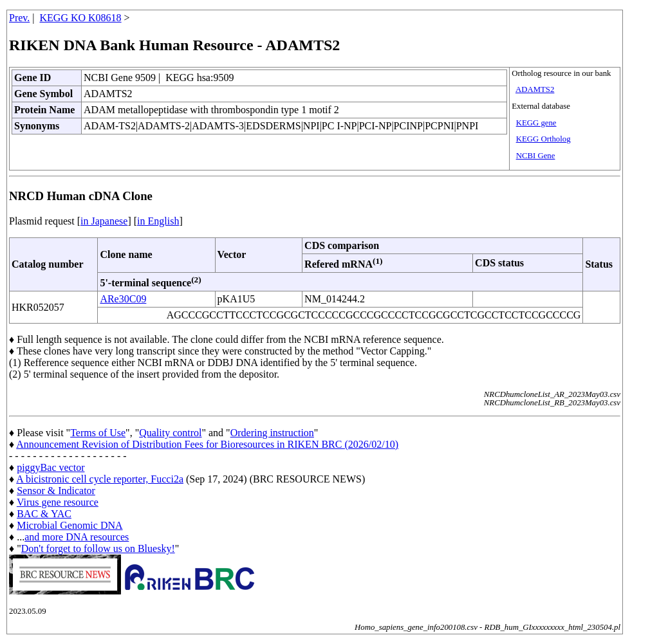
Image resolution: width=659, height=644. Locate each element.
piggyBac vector (51, 467)
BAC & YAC (44, 514)
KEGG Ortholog (543, 139)
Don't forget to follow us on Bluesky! (98, 548)
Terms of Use (98, 433)
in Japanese (104, 221)
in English (158, 221)
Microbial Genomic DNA (70, 525)
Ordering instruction (272, 433)
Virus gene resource (58, 502)
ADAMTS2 (535, 89)
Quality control (170, 433)
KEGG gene (536, 123)
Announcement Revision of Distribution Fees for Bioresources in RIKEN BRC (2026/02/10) (207, 444)
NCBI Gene (536, 156)
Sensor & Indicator (56, 491)
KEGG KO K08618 (81, 18)
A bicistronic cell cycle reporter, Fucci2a (100, 479)
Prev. (19, 18)
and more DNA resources (77, 537)
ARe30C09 (123, 299)
